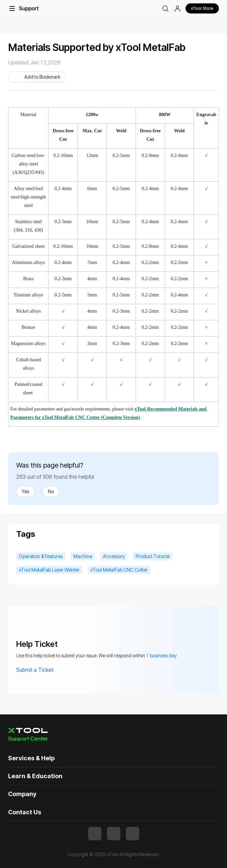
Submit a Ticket (39, 670)
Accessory (114, 556)
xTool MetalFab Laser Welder (49, 570)
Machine (83, 556)
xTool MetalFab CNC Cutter (119, 570)
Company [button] (22, 794)
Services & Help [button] (31, 758)
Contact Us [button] (25, 812)
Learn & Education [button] (35, 776)
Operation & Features (41, 556)
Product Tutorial (153, 556)
